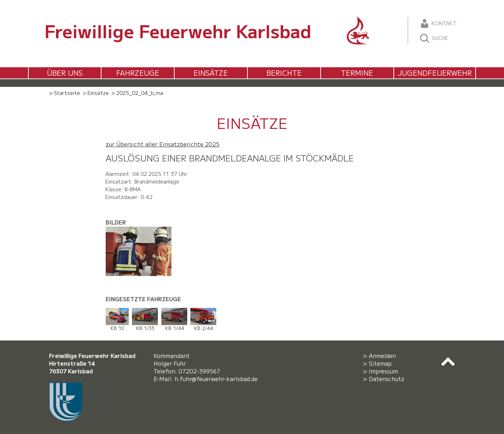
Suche (434, 38)
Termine (357, 73)
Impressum (383, 371)
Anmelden (382, 356)
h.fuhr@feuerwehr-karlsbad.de (218, 379)
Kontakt (438, 23)
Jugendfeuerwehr (435, 73)
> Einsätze (96, 93)
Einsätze (211, 73)
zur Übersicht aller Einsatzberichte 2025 (163, 144)
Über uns (65, 73)
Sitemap (380, 363)
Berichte (284, 73)
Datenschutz (387, 379)
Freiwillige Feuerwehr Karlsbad (178, 30)
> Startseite (65, 93)
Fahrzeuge (138, 73)
